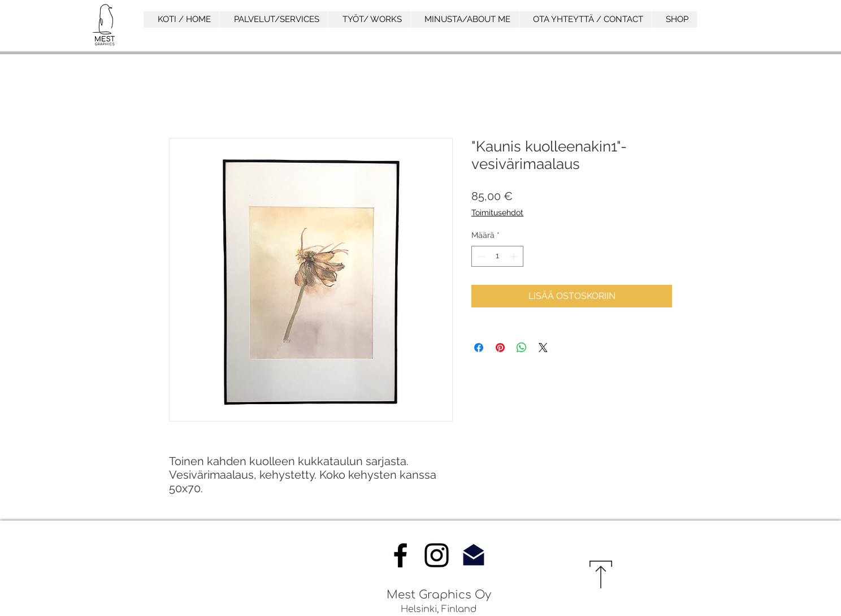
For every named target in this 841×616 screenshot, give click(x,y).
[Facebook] (400, 555)
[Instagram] (437, 555)
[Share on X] (543, 348)
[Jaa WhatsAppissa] (522, 348)
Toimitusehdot (497, 212)
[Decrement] (480, 256)
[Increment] (515, 256)
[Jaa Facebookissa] (479, 348)
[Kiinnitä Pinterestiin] (500, 348)
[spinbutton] (497, 256)
